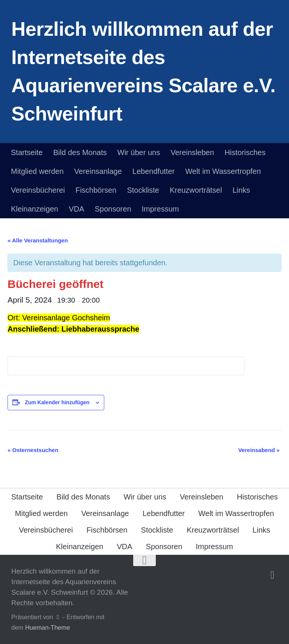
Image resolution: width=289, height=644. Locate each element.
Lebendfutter (154, 171)
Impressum (160, 209)
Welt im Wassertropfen (223, 171)
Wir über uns (139, 152)
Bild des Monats (80, 152)
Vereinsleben (192, 152)
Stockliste (143, 190)
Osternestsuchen (33, 450)
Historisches (245, 152)
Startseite (27, 152)
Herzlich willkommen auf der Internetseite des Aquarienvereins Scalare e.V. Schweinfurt (143, 71)
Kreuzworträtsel (196, 190)
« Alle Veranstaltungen (38, 240)
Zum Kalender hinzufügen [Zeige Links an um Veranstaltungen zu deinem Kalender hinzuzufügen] (57, 402)
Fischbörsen (96, 190)
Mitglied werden (37, 171)
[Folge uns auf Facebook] (272, 575)
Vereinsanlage (98, 171)
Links (241, 190)
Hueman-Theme (48, 627)
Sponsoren (113, 209)
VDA (77, 209)
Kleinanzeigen (35, 209)
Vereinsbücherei (38, 190)
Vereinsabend (259, 450)
